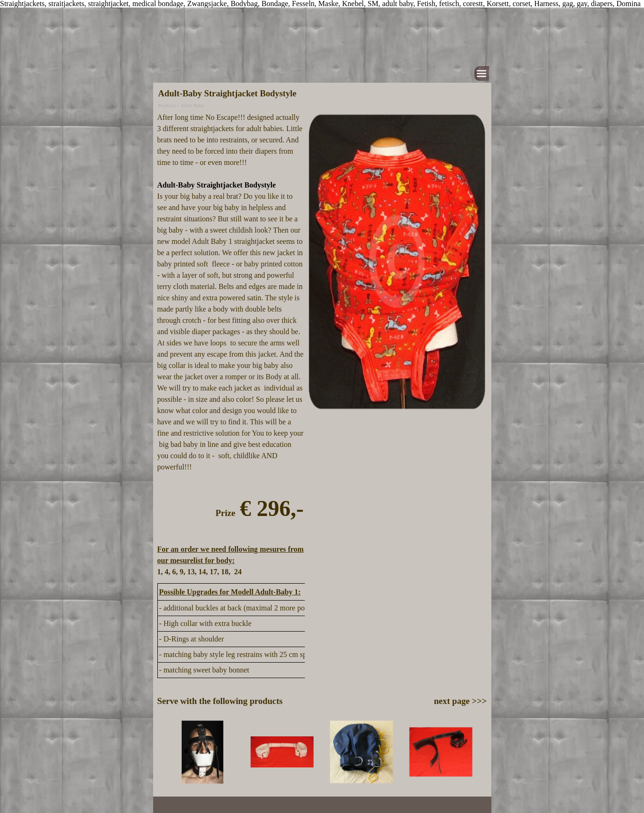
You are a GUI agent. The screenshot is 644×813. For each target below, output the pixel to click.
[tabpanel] (231, 345)
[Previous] (162, 752)
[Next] (482, 752)
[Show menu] (482, 74)
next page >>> (461, 701)
